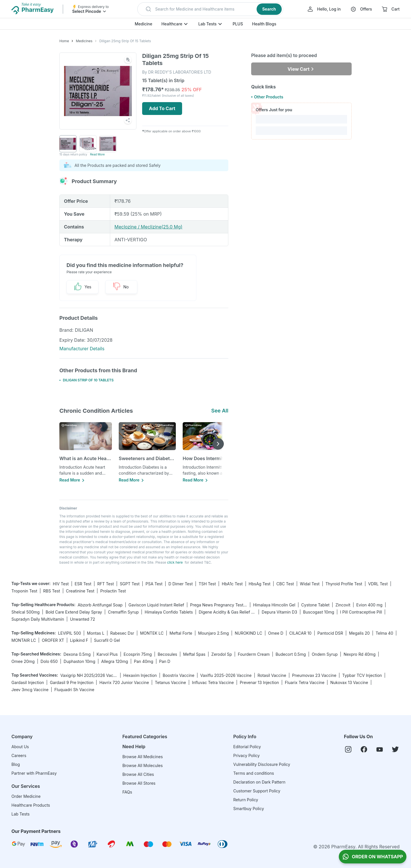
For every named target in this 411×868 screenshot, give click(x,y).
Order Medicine (26, 796)
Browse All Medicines (143, 757)
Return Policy (246, 800)
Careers (19, 755)
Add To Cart (162, 108)
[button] (210, 9)
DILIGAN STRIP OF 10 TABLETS (88, 380)
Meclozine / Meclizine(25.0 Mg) (148, 227)
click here (175, 562)
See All (220, 411)
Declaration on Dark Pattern (259, 782)
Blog (16, 764)
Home (64, 41)
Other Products (269, 97)
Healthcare (172, 24)
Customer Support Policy (257, 791)
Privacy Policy (246, 755)
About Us (20, 747)
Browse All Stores (139, 783)
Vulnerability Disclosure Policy (262, 764)
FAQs (127, 792)
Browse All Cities (138, 774)
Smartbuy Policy (248, 809)
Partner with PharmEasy (34, 773)
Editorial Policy (247, 747)
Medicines (84, 41)
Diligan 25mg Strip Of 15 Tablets (125, 41)
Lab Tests (207, 24)
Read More (97, 154)
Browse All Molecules (143, 765)
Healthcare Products (31, 805)
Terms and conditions (253, 773)
